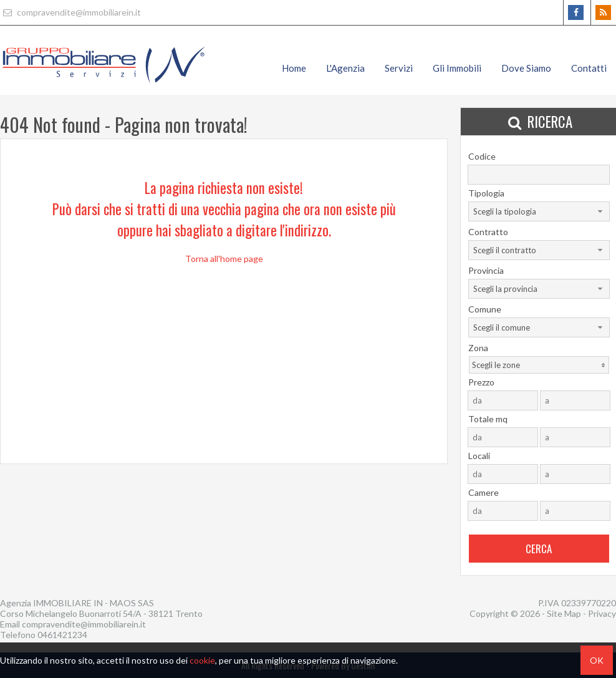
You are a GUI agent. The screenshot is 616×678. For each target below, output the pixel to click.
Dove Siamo (526, 68)
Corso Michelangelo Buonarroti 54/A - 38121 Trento (101, 613)
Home (294, 68)
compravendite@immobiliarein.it (70, 12)
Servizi (399, 68)
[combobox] (539, 211)
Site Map (564, 613)
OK (597, 660)
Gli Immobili (457, 68)
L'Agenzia (345, 68)
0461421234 (62, 635)
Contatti (589, 68)
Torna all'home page (224, 259)
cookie (202, 660)
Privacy (602, 613)
